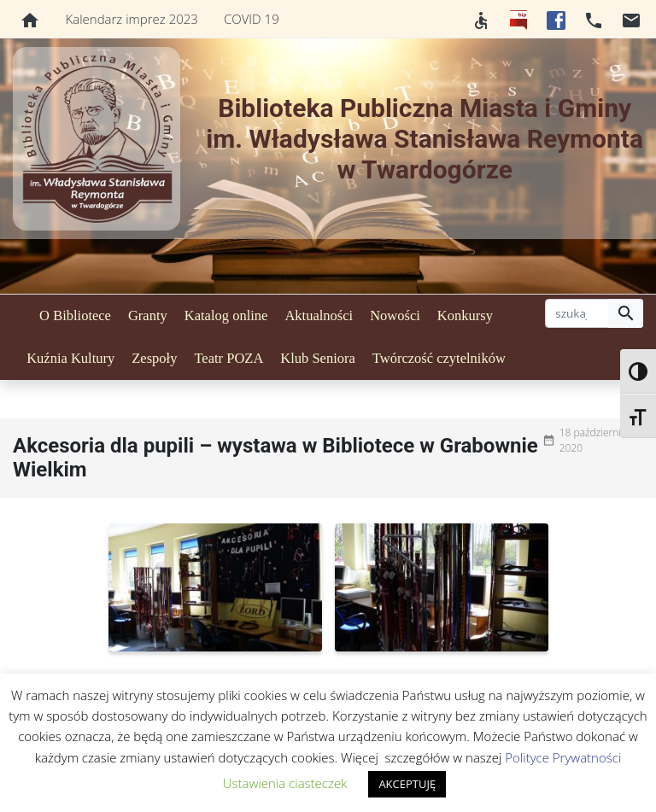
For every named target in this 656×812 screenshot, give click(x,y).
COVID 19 (252, 19)
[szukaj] (577, 313)
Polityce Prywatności (563, 757)
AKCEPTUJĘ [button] (407, 784)
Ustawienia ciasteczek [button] (285, 783)
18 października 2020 (595, 440)
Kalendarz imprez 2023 (132, 19)
